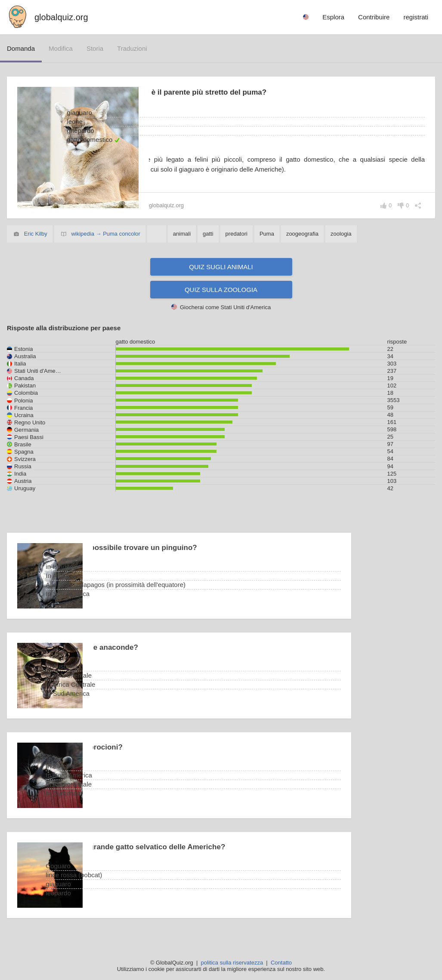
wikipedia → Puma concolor (105, 235)
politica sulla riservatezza (232, 963)
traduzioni (132, 48)
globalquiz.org (61, 17)
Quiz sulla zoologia (221, 290)
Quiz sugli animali (221, 268)
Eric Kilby (36, 235)
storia (95, 48)
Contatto (281, 963)
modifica (61, 48)
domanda (21, 48)
